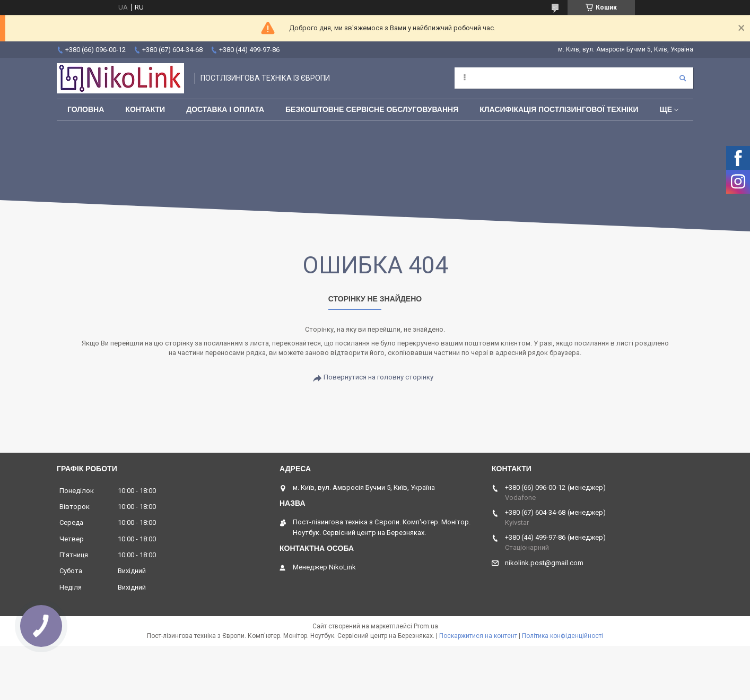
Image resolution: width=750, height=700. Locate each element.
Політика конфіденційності (562, 636)
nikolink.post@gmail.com (544, 563)
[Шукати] (683, 78)
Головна (86, 109)
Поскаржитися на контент (478, 636)
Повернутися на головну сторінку (378, 377)
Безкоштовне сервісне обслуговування (372, 109)
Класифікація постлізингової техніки (559, 109)
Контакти (145, 109)
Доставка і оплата (225, 109)
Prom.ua (426, 626)
